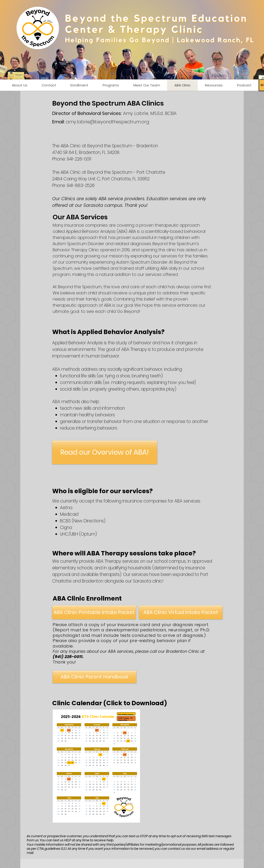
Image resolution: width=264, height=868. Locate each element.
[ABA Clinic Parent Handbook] (94, 677)
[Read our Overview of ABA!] (105, 452)
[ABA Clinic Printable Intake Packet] (94, 612)
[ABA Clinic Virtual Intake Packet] (181, 612)
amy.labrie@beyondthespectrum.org (108, 122)
